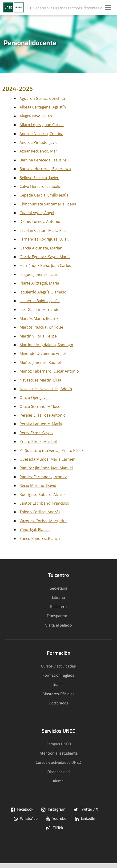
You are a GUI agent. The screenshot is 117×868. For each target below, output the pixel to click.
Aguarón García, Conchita (42, 98)
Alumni (59, 781)
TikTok (54, 828)
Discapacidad (58, 772)
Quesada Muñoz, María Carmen (48, 459)
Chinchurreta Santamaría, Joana (48, 204)
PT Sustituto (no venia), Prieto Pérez (51, 450)
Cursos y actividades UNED (58, 762)
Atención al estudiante (59, 753)
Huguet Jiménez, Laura (40, 274)
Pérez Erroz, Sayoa (36, 433)
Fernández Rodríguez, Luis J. (44, 239)
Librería (58, 597)
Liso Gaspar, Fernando (40, 309)
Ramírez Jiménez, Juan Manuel (46, 468)
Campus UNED (59, 744)
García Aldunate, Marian (41, 248)
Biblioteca (58, 606)
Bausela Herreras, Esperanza (45, 169)
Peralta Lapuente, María (41, 424)
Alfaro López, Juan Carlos (42, 125)
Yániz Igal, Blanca (35, 530)
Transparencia (59, 616)
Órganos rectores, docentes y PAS (81, 8)
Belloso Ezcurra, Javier (39, 178)
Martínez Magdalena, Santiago (46, 345)
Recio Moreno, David (38, 486)
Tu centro (41, 8)
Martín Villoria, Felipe (38, 336)
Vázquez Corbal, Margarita (43, 521)
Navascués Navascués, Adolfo (46, 389)
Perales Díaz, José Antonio (43, 415)
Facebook (22, 809)
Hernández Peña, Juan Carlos (45, 265)
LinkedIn (85, 818)
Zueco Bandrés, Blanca (40, 538)
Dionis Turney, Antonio (40, 221)
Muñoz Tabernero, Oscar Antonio (49, 371)
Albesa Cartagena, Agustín (43, 107)
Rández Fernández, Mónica (43, 477)
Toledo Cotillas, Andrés (40, 512)
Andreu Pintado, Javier (39, 142)
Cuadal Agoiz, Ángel (37, 213)
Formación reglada (58, 675)
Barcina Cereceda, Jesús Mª (43, 160)
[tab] (58, 44)
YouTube (56, 818)
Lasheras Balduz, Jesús (40, 301)
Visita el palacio (58, 625)
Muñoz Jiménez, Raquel (40, 362)
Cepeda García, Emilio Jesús (44, 195)
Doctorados (58, 703)
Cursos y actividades (58, 666)
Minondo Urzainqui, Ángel (43, 354)
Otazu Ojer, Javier (35, 398)
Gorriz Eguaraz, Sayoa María (45, 257)
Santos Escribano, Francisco (44, 503)
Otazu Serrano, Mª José (40, 406)
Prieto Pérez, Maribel (38, 442)
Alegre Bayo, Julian (36, 116)
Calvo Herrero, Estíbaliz (40, 186)
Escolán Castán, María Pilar (43, 230)
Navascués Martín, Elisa (40, 380)
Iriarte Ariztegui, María (39, 283)
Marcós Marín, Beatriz (39, 318)
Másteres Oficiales (58, 694)
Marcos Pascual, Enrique (41, 327)
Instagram (53, 809)
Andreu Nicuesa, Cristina (41, 134)
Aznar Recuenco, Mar (38, 151)
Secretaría (59, 588)
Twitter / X (86, 809)
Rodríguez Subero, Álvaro (42, 494)
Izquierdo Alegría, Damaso (43, 292)
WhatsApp (26, 818)
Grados (58, 684)
